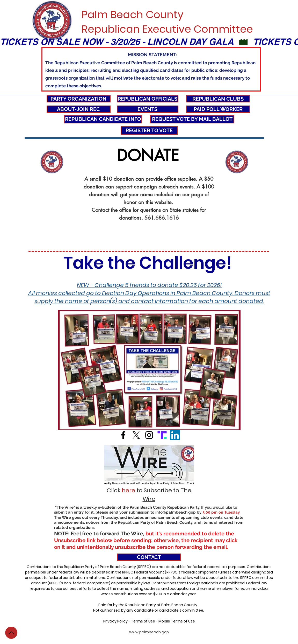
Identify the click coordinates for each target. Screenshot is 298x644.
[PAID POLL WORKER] (218, 109)
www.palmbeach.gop (149, 632)
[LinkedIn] (175, 435)
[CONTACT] (149, 557)
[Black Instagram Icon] (149, 435)
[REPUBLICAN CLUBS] (218, 99)
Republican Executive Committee (167, 29)
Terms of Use (143, 621)
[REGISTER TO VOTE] (149, 131)
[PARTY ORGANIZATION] (79, 99)
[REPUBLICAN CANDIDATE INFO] (103, 119)
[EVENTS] (148, 109)
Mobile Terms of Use (177, 621)
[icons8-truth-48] (162, 435)
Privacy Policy (115, 621)
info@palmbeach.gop (176, 512)
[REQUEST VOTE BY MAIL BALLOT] (192, 119)
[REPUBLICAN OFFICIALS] (148, 99)
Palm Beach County (133, 15)
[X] (136, 435)
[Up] (11, 633)
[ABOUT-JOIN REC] (79, 109)
